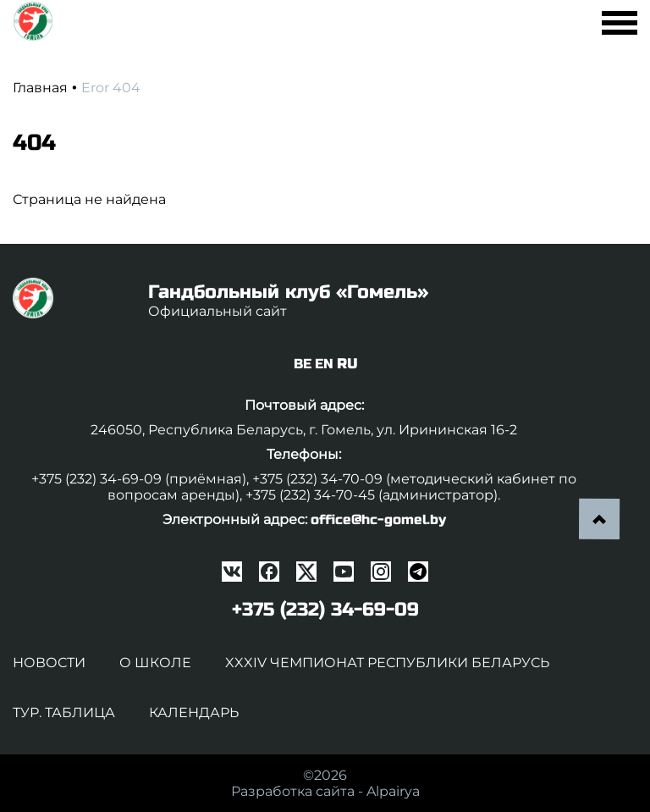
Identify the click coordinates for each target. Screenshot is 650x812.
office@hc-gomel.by (378, 519)
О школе (155, 663)
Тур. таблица (64, 713)
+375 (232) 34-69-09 (325, 610)
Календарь (194, 713)
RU (347, 364)
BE (303, 364)
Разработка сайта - (325, 791)
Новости (49, 663)
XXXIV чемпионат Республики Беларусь (387, 663)
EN (324, 364)
